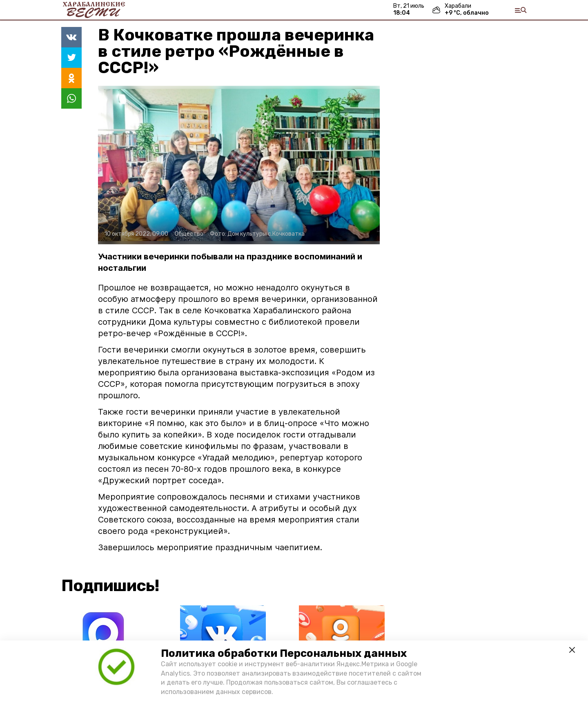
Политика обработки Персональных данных (284, 653)
